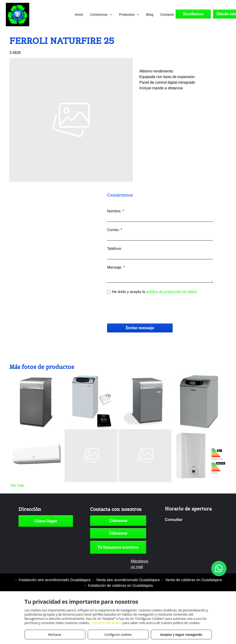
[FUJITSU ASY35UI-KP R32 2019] (37, 433)
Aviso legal (81, 576)
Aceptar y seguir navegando (181, 635)
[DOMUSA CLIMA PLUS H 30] (37, 379)
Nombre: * (116, 211)
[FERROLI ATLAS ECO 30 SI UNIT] (199, 379)
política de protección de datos (172, 292)
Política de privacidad (111, 576)
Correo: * (115, 230)
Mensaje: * (116, 267)
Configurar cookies (118, 635)
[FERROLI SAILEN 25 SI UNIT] (91, 433)
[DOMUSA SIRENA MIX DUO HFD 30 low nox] (145, 379)
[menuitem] (79, 15)
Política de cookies (148, 576)
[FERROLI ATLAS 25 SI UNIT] (145, 433)
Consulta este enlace (106, 623)
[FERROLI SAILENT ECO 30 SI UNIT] (91, 379)
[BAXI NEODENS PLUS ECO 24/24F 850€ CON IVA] (199, 433)
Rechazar (55, 635)
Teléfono (114, 249)
